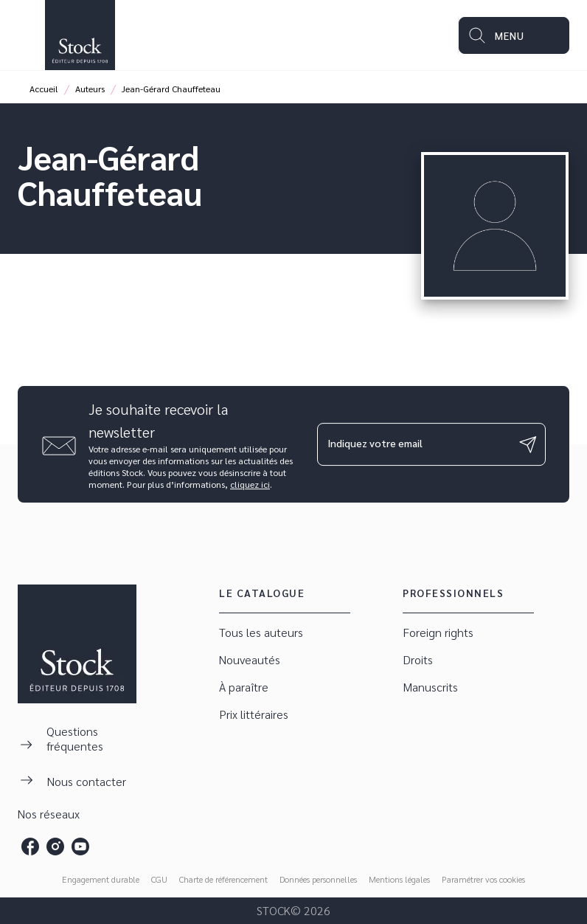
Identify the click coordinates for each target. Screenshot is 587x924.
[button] (285, 633)
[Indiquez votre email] (413, 444)
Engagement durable (101, 879)
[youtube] (80, 847)
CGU (159, 879)
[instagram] (55, 847)
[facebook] (30, 847)
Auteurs (90, 89)
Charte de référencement (223, 879)
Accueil (44, 89)
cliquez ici (250, 484)
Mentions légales (399, 879)
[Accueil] (80, 35)
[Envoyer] (528, 444)
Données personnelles (318, 879)
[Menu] (514, 35)
